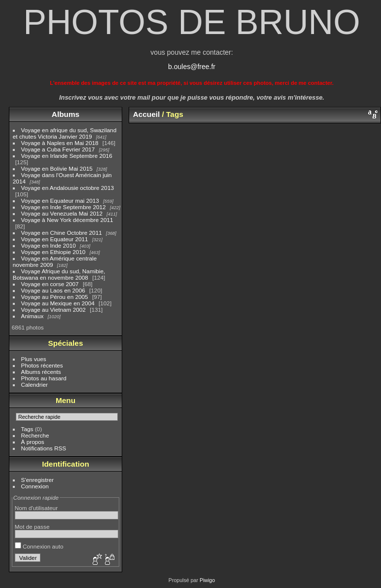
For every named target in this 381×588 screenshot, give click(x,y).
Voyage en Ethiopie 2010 (53, 252)
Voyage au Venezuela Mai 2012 (62, 213)
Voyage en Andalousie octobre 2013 (68, 188)
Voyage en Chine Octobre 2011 (62, 233)
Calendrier (35, 385)
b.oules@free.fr (192, 67)
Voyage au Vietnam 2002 (53, 310)
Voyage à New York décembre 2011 (67, 220)
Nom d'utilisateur (36, 508)
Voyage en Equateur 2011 (55, 239)
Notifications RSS (44, 448)
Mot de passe (32, 527)
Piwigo (207, 580)
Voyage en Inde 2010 (49, 245)
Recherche (35, 435)
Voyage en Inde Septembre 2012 (64, 207)
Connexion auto (39, 546)
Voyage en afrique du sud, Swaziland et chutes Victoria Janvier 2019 (65, 133)
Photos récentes (42, 365)
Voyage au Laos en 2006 (53, 290)
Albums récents (41, 372)
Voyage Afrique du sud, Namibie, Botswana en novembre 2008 (59, 274)
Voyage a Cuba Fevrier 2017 (58, 149)
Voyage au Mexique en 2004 (58, 303)
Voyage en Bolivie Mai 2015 (57, 168)
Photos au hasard (44, 378)
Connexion (35, 486)
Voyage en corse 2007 (50, 284)
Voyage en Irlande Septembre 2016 (67, 156)
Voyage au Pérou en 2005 (55, 297)
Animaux (33, 316)
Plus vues (34, 359)
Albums (66, 114)
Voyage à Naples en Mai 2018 (60, 143)
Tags (27, 429)
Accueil (147, 114)
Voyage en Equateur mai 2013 (60, 201)
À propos (33, 442)
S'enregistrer (37, 480)
